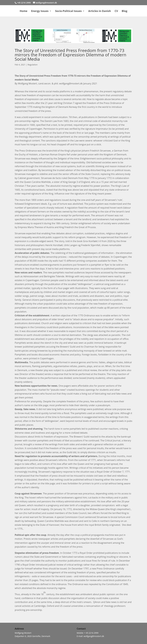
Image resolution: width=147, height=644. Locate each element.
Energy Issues (40, 11)
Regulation (33, 65)
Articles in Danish (100, 11)
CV (116, 11)
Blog (125, 11)
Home (23, 11)
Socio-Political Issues (68, 11)
